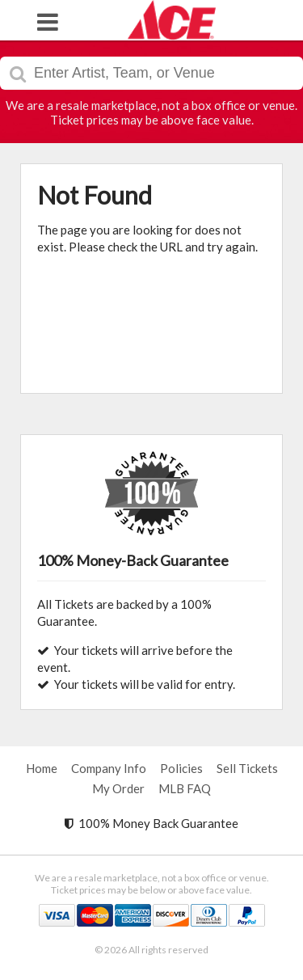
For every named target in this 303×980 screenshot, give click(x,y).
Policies (181, 768)
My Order (118, 788)
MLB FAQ (185, 788)
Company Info (109, 768)
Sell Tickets (247, 768)
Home (42, 768)
